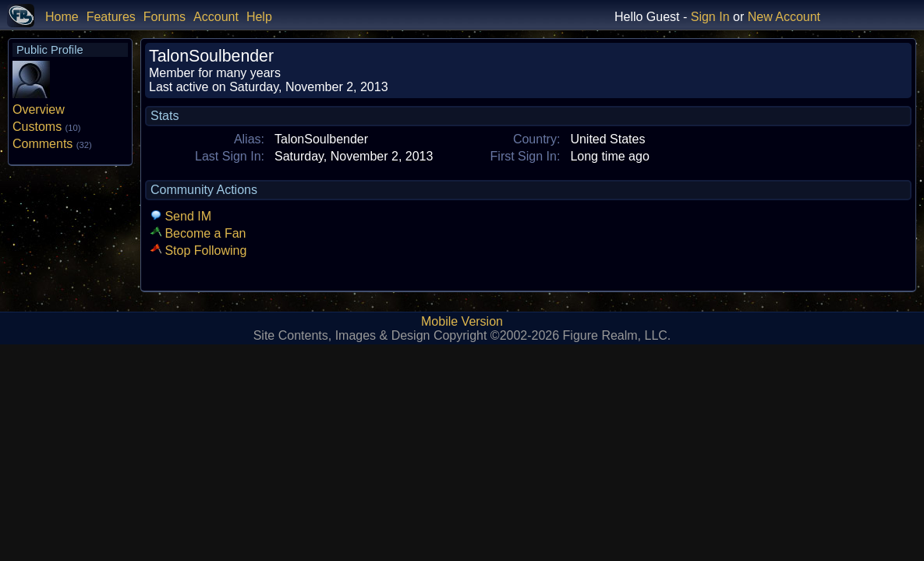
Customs (46, 127)
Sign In (710, 17)
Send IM (181, 216)
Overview (39, 109)
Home (62, 17)
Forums (165, 17)
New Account (784, 17)
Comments (52, 144)
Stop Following (198, 251)
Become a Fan (198, 233)
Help (259, 17)
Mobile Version (462, 321)
